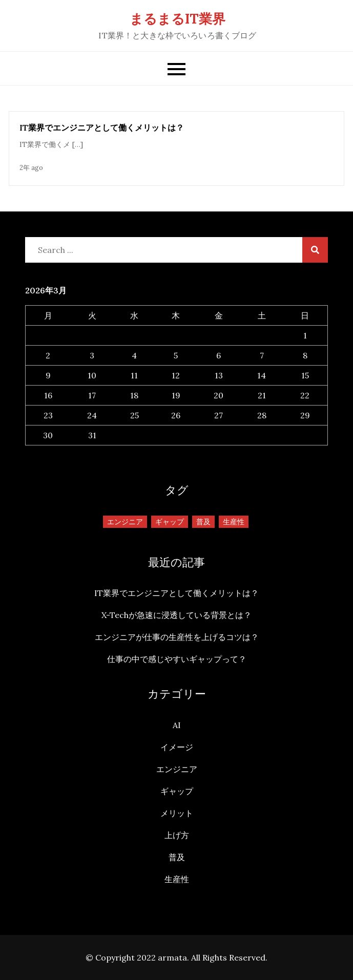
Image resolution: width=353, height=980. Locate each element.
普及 (177, 857)
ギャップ (177, 791)
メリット (177, 813)
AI (177, 725)
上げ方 (177, 835)
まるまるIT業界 (178, 19)
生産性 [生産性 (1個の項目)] (234, 522)
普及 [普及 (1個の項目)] (203, 522)
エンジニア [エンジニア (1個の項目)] (125, 522)
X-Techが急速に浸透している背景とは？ (176, 615)
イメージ (177, 747)
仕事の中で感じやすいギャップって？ (177, 659)
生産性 (177, 879)
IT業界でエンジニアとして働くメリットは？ (102, 127)
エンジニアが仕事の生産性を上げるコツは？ (177, 637)
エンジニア (177, 769)
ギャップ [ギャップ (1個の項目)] (170, 522)
